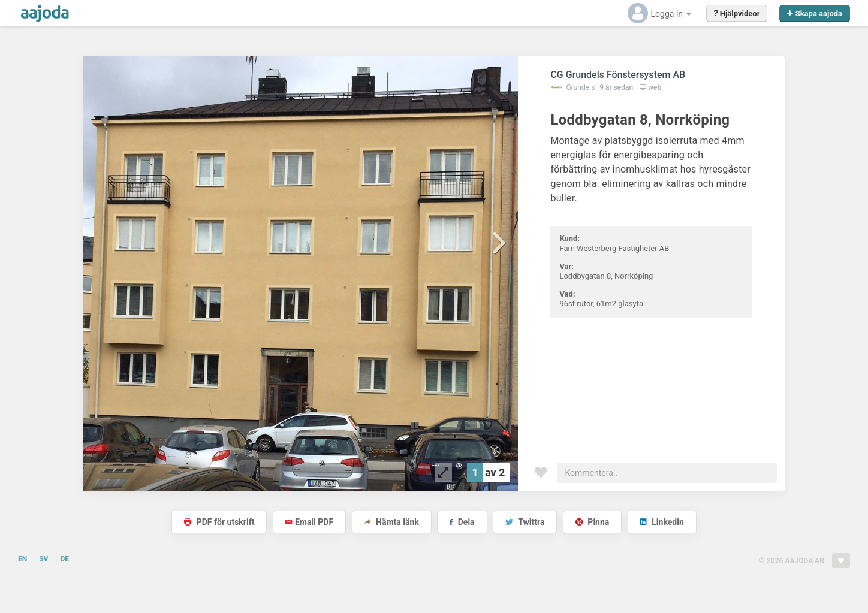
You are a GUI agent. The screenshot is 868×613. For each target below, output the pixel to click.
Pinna (592, 522)
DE (64, 559)
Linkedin (662, 522)
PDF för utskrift (219, 522)
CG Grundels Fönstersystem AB (618, 75)
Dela (462, 522)
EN (22, 559)
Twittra (525, 522)
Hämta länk (392, 522)
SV (43, 559)
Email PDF (309, 522)
